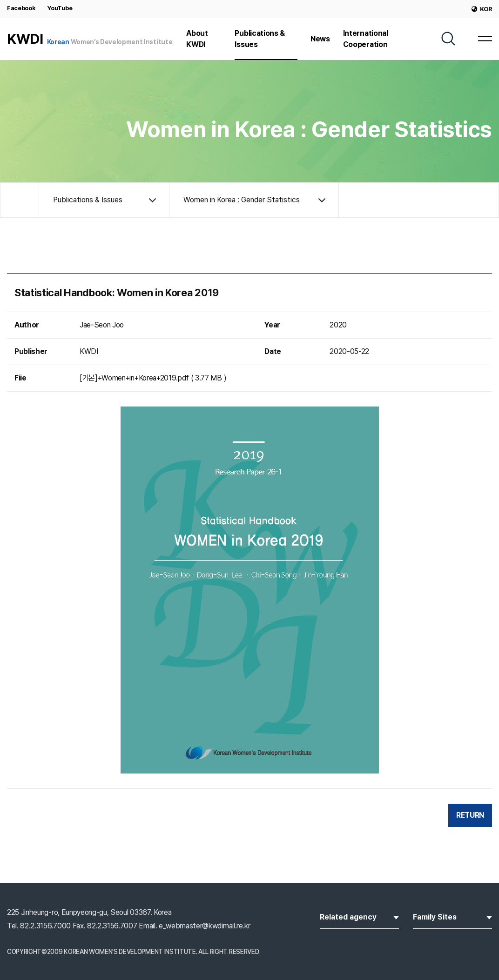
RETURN (470, 815)
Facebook (21, 8)
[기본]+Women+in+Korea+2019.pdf (134, 378)
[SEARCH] (448, 39)
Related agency (359, 916)
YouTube (60, 8)
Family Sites (452, 916)
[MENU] (485, 39)
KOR (482, 9)
